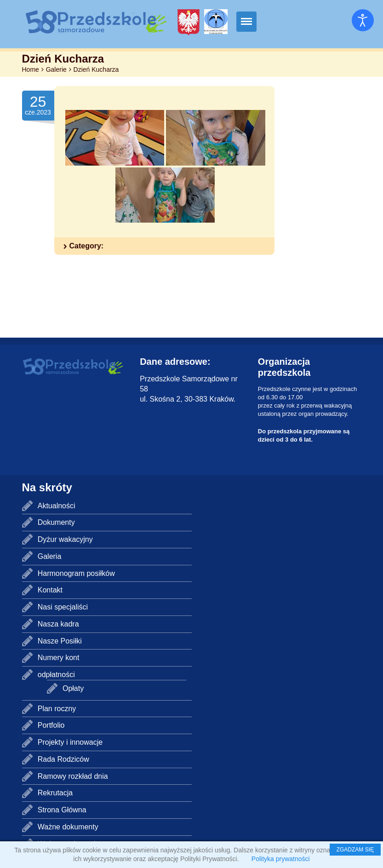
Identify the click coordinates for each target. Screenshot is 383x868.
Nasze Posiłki (60, 641)
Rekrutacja (55, 793)
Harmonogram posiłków (76, 573)
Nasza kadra (58, 624)
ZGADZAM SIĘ (355, 850)
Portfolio (51, 725)
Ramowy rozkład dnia (73, 776)
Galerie (56, 69)
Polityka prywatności (281, 859)
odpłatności (56, 675)
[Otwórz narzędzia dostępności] (363, 20)
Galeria (50, 556)
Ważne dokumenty (68, 827)
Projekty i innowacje (70, 742)
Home (31, 69)
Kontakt (50, 590)
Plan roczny (57, 709)
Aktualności (57, 506)
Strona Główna (62, 810)
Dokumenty (56, 522)
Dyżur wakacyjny (65, 539)
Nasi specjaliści (63, 607)
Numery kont (59, 658)
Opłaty (73, 688)
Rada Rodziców (63, 759)
